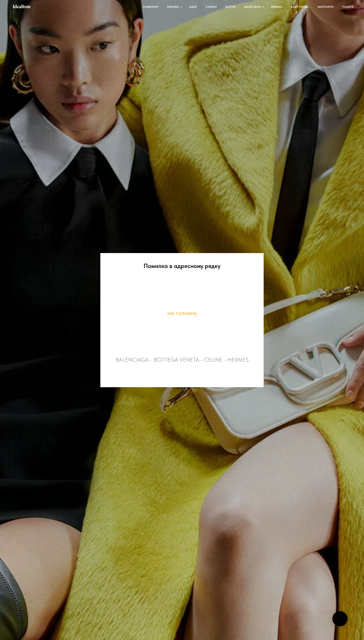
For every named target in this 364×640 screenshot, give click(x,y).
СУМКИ (211, 7)
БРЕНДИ (173, 7)
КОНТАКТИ (326, 7)
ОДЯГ (193, 7)
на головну (182, 313)
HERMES (277, 7)
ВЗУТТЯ (230, 7)
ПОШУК (348, 7)
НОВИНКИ (151, 7)
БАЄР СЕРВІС (300, 7)
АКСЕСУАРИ (252, 7)
